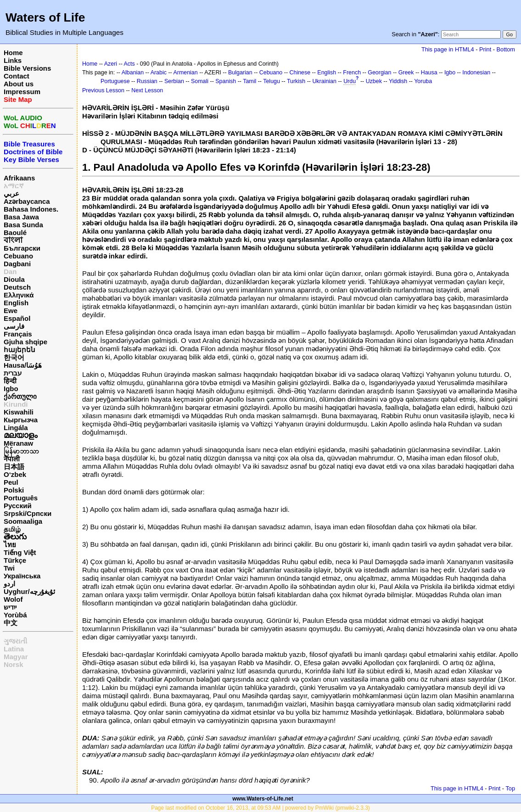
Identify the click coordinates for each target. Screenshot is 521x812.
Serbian (174, 81)
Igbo (11, 389)
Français (18, 334)
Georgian (379, 73)
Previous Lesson (103, 90)
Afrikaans (19, 178)
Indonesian (476, 73)
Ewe (11, 311)
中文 (11, 623)
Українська (22, 576)
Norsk (14, 664)
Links (13, 60)
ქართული (20, 396)
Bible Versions (27, 68)
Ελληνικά (19, 295)
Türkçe (15, 560)
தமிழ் (12, 529)
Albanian (133, 73)
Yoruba (423, 81)
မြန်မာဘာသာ (21, 451)
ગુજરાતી (15, 641)
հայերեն (20, 350)
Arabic (159, 73)
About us (19, 84)
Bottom (506, 49)
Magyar (16, 657)
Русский (18, 506)
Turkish (296, 81)
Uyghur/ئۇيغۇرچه (29, 591)
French (352, 73)
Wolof (13, 599)
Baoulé (15, 232)
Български (22, 248)
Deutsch (17, 287)
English (16, 303)
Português (21, 498)
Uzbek (374, 81)
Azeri (111, 64)
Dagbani (17, 264)
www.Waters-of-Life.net (263, 799)
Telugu (272, 81)
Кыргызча (21, 420)
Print (485, 49)
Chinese (300, 73)
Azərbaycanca (27, 201)
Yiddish (398, 81)
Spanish (226, 81)
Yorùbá (15, 615)
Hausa (429, 73)
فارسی (14, 326)
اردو (9, 584)
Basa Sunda (23, 225)
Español (17, 318)
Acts (129, 64)
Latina (14, 649)
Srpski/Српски (28, 513)
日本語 (14, 467)
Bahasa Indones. (31, 209)
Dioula (14, 279)
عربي (11, 193)
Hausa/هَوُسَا (23, 365)
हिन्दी (10, 381)
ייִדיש (10, 607)
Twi (9, 568)
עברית (13, 373)
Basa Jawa (21, 217)
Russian (147, 81)
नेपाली (12, 459)
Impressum (22, 92)
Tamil (249, 81)
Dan (10, 272)
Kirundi (16, 404)
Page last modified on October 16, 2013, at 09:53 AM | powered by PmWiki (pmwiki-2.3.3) (260, 808)
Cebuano (18, 256)
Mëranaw (18, 443)
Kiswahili (19, 412)
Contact (17, 76)
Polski (14, 490)
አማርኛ (14, 186)
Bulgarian (240, 73)
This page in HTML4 (448, 49)
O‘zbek (15, 474)
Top (510, 788)
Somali (200, 81)
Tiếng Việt (20, 552)
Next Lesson (147, 90)
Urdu (350, 81)
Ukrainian (324, 81)
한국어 (14, 357)
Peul (11, 482)
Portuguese (115, 81)
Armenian (185, 73)
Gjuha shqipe (25, 342)
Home (13, 53)
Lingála (16, 428)
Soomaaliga (23, 521)
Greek (406, 73)
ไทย (10, 545)
